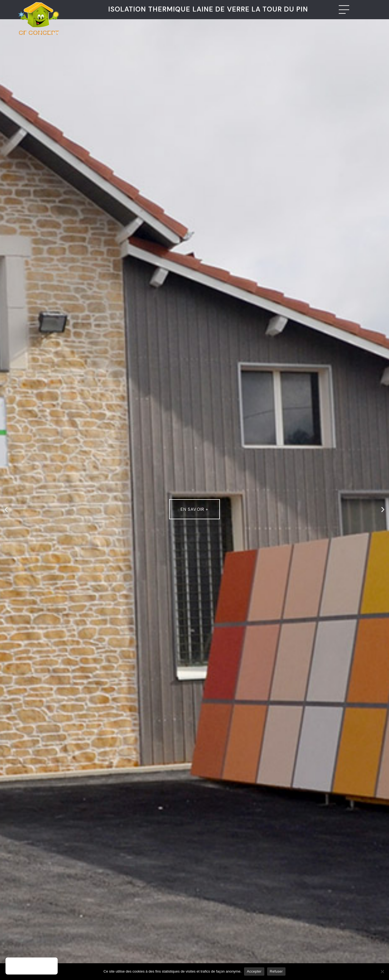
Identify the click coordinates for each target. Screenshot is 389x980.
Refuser (276, 971)
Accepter (254, 971)
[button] (6, 509)
